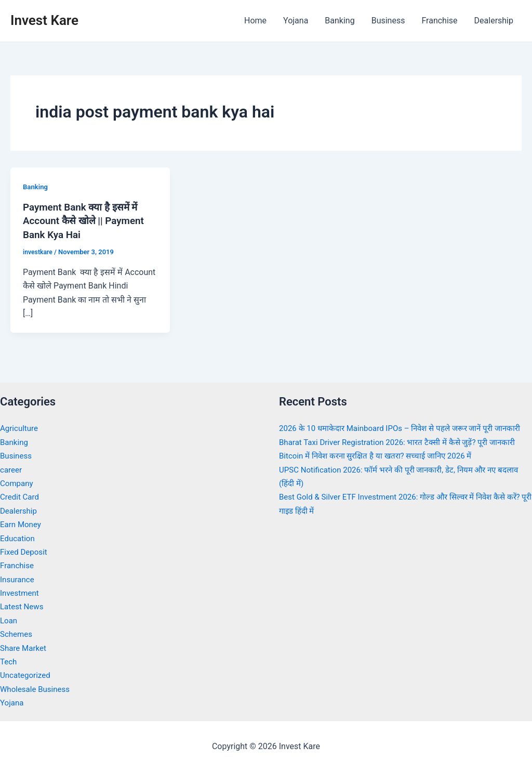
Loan (9, 619)
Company (18, 483)
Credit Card (21, 496)
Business (388, 21)
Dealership (494, 21)
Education (18, 537)
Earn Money (22, 524)
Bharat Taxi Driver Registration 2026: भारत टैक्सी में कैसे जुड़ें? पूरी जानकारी (404, 455)
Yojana (296, 21)
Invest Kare (44, 20)
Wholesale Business (37, 688)
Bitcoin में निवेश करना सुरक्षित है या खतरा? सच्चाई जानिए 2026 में (382, 469)
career (12, 469)
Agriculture (20, 428)
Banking (340, 21)
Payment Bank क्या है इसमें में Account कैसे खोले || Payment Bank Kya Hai (87, 220)
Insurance (18, 578)
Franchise (439, 21)
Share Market (25, 647)
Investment (21, 592)
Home (255, 21)
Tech (9, 661)
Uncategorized (27, 675)
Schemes (17, 633)
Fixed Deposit (25, 551)
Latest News (23, 606)
